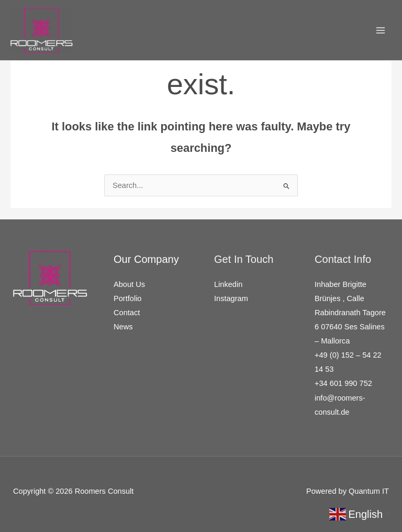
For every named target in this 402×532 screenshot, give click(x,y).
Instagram (231, 298)
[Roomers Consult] (42, 30)
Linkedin (228, 284)
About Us (129, 284)
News (123, 327)
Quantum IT (369, 491)
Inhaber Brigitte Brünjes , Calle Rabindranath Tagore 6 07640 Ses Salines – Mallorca (350, 313)
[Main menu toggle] (381, 30)
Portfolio (127, 298)
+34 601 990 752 (343, 383)
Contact (127, 313)
